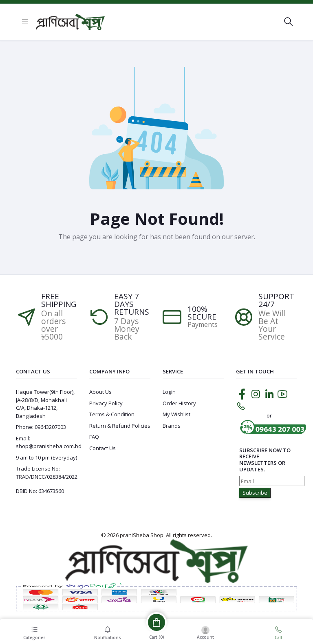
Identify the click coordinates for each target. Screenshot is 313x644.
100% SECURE (202, 313)
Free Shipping (59, 300)
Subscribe (255, 493)
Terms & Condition (112, 414)
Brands (172, 426)
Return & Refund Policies (120, 426)
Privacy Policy (106, 403)
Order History (179, 403)
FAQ (94, 437)
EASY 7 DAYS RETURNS (132, 304)
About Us (100, 392)
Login (169, 392)
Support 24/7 (276, 300)
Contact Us (102, 448)
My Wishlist (176, 414)
